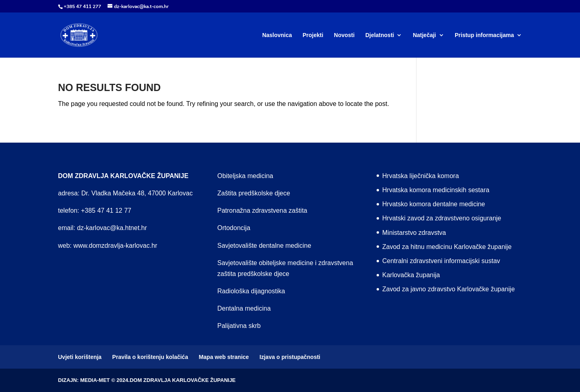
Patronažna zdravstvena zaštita (262, 211)
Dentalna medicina (244, 308)
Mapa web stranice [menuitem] (224, 357)
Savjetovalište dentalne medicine (264, 246)
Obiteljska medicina (245, 176)
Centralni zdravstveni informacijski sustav (441, 261)
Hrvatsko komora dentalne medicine (434, 204)
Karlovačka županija (411, 275)
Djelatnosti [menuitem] (380, 35)
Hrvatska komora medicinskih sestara (436, 190)
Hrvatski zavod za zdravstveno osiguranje (442, 218)
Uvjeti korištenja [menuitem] (80, 357)
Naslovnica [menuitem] (277, 35)
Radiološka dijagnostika (251, 291)
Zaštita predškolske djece (254, 193)
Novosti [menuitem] (344, 35)
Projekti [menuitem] (313, 35)
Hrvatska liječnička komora (420, 176)
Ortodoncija (234, 228)
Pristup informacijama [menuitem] (484, 35)
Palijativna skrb (239, 326)
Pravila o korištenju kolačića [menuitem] (150, 357)
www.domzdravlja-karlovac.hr (115, 246)
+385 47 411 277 (82, 6)
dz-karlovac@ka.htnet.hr (112, 228)
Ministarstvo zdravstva (414, 233)
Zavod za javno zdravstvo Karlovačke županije (448, 289)
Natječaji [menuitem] (425, 35)
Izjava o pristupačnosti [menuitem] (290, 357)
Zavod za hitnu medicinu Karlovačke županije (447, 247)
